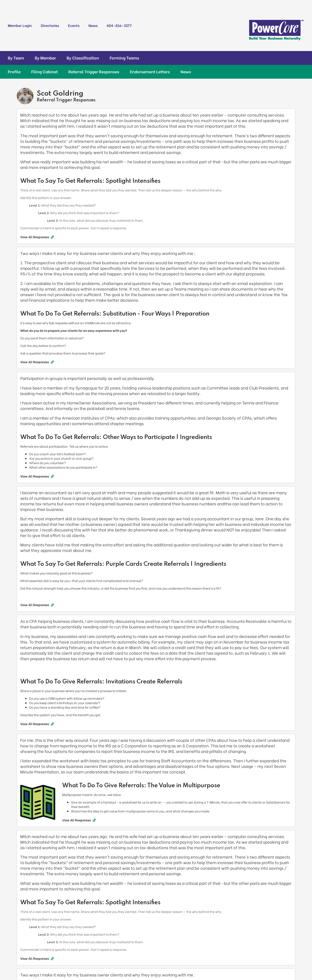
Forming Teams (124, 58)
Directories (50, 25)
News (93, 25)
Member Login (20, 25)
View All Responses (37, 237)
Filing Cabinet (44, 72)
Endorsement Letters (150, 72)
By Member (45, 58)
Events (74, 25)
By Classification (83, 58)
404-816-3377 (119, 25)
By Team (16, 58)
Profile (14, 72)
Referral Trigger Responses (94, 72)
